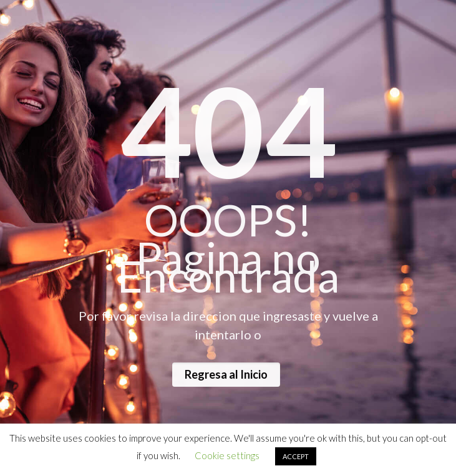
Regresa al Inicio (226, 374)
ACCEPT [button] (296, 456)
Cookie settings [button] (227, 455)
